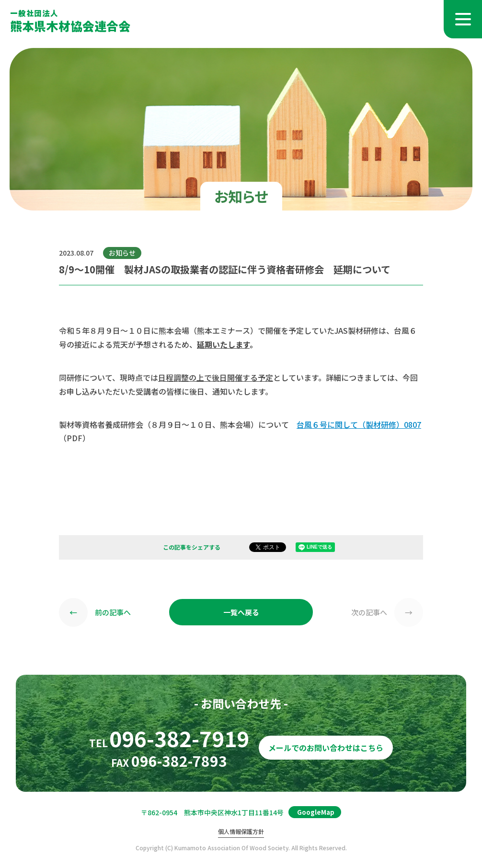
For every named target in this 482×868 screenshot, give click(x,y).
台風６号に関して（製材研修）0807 (359, 424)
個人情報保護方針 (241, 832)
